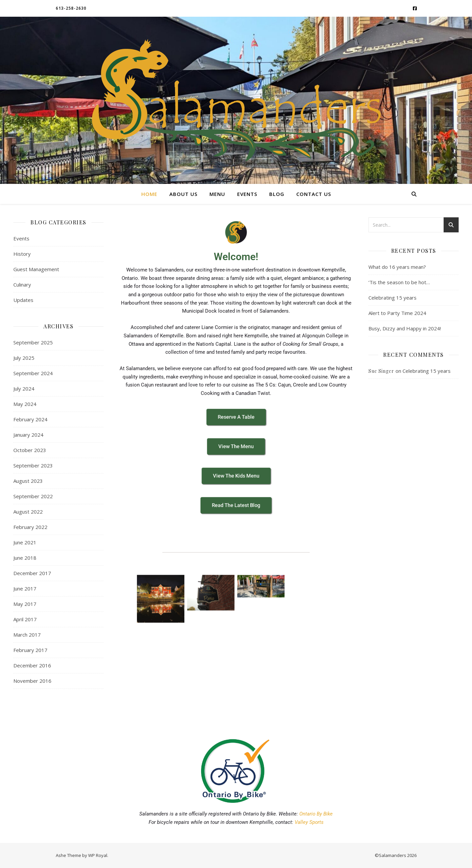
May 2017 (25, 604)
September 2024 (33, 373)
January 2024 (28, 435)
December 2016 (32, 665)
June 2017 (25, 588)
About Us (183, 194)
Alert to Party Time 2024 (397, 313)
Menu (217, 194)
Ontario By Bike (316, 814)
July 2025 (24, 358)
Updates (23, 300)
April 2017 (25, 619)
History (22, 254)
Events (247, 194)
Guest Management (36, 269)
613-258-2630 (71, 8)
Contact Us (314, 194)
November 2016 (32, 681)
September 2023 (33, 465)
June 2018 (25, 558)
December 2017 (32, 573)
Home (149, 194)
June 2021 (25, 542)
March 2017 (27, 635)
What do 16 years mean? (397, 267)
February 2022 (30, 527)
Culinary (22, 285)
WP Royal (98, 855)
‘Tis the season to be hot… (399, 282)
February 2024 (30, 419)
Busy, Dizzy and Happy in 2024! (405, 328)
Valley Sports (309, 822)
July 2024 (24, 389)
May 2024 (25, 404)
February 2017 (30, 650)
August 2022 (28, 512)
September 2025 (33, 342)
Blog (277, 194)
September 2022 (33, 496)
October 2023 (30, 450)
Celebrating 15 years (392, 298)
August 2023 (28, 481)
